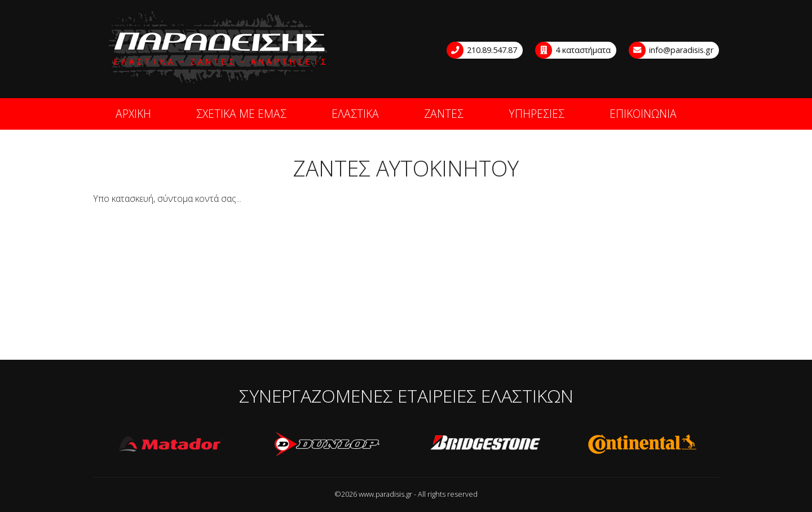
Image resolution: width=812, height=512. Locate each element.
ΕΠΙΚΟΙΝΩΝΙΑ (643, 114)
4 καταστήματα (573, 50)
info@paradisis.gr (672, 50)
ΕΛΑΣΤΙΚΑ (355, 114)
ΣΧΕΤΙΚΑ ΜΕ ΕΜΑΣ (241, 114)
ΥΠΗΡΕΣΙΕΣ (537, 114)
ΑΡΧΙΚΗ (133, 114)
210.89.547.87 (482, 50)
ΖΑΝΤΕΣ (444, 114)
